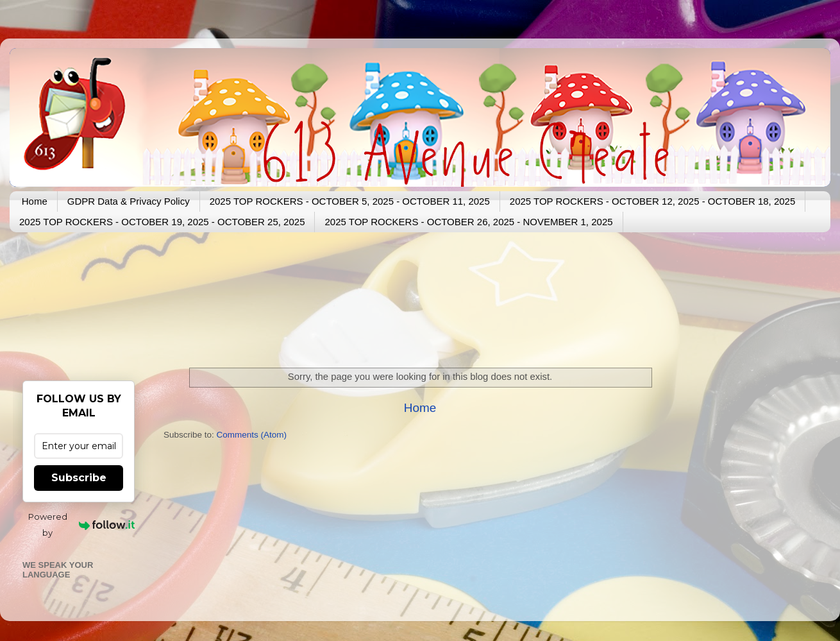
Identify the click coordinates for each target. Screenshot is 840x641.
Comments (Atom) (252, 435)
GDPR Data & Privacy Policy (129, 201)
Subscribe (79, 478)
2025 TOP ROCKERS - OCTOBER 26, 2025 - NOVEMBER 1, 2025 (468, 222)
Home (35, 201)
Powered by (81, 525)
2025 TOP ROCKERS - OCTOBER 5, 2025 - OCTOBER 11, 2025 (350, 201)
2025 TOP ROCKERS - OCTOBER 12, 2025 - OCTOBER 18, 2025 (652, 201)
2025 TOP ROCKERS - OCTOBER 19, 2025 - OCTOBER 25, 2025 (162, 222)
